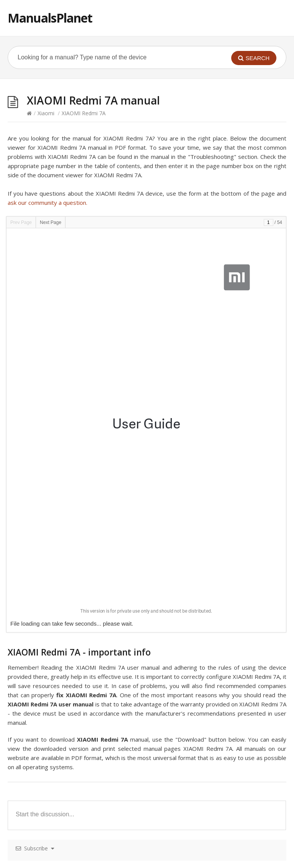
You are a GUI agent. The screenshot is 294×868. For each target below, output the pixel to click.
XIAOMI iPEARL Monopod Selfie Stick (63, 743)
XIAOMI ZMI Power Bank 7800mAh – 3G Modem (78, 757)
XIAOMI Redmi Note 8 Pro (189, 785)
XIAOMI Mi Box (175, 771)
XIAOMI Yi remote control (188, 799)
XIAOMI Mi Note (37, 799)
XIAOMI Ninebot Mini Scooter (193, 672)
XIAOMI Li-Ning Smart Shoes (52, 601)
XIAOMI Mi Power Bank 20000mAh (60, 686)
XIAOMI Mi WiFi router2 (185, 743)
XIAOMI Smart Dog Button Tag (56, 672)
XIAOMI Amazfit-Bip (42, 771)
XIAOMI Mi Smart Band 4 (48, 714)
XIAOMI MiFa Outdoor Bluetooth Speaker (208, 587)
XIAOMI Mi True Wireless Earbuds (58, 629)
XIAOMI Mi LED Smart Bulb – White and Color (73, 558)
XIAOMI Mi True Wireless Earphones (62, 700)
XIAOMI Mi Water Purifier (48, 813)
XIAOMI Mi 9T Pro (39, 728)
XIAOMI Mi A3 (34, 587)
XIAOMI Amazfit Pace (43, 544)
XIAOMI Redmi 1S (39, 643)
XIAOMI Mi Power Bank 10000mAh (60, 615)
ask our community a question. (47, 203)
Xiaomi (46, 113)
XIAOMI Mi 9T (34, 658)
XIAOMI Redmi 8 (176, 643)
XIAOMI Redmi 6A (178, 686)
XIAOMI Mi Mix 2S (178, 544)
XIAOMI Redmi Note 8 (184, 714)
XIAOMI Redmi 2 (37, 785)
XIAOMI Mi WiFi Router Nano (192, 813)
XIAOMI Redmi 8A (178, 573)
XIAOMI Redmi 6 (176, 615)
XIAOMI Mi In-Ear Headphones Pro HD (204, 700)
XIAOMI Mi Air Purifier (183, 601)
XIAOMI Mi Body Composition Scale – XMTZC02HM (220, 629)
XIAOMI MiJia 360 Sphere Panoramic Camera (212, 728)
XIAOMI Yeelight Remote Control (57, 573)
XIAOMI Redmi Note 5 (184, 757)
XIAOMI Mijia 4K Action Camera (195, 658)
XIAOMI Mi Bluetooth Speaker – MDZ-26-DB (212, 558)
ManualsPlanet (50, 18)
